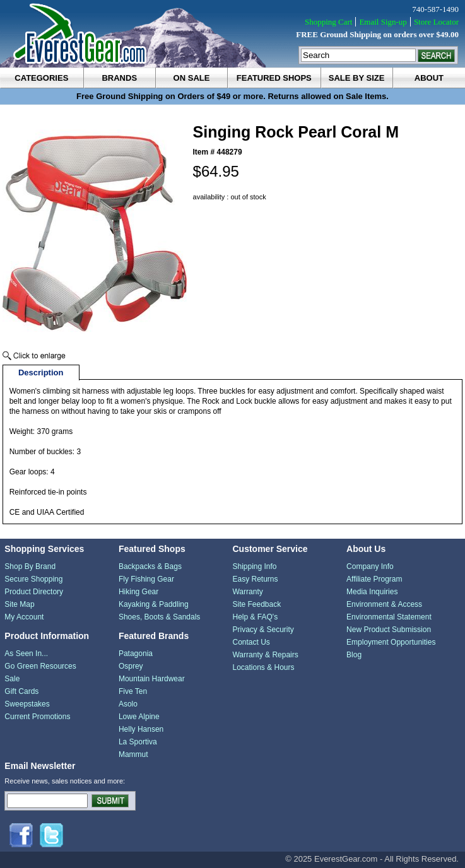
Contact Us (251, 642)
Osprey (131, 666)
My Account (24, 617)
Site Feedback (256, 604)
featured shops (274, 78)
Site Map (19, 604)
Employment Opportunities (391, 642)
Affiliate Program (374, 579)
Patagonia (136, 654)
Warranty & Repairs (265, 655)
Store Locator (436, 22)
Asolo (128, 704)
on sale (192, 78)
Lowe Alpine (139, 717)
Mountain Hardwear (152, 679)
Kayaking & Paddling (154, 604)
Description (41, 372)
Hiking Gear (138, 592)
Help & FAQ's (255, 617)
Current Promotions (37, 717)
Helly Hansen (141, 729)
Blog (354, 655)
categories (41, 78)
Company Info (370, 566)
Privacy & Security (263, 630)
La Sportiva (138, 742)
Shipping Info (254, 566)
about (429, 78)
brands (119, 78)
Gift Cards (21, 691)
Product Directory (34, 592)
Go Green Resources (40, 666)
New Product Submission (389, 630)
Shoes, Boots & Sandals (159, 617)
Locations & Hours (263, 667)
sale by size (357, 78)
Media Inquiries (372, 592)
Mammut (133, 754)
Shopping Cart (328, 22)
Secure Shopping (33, 579)
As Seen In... (26, 654)
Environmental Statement (389, 617)
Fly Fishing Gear (146, 579)
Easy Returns (255, 579)
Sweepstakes (27, 704)
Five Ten (133, 691)
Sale (12, 679)
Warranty (247, 592)
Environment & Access (384, 604)
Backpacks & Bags (150, 566)
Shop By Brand (30, 566)
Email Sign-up (383, 22)
